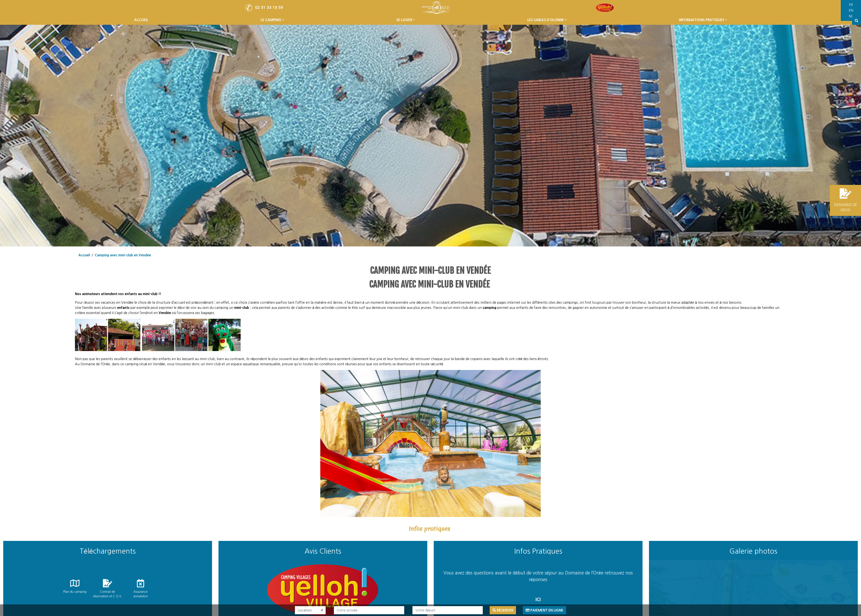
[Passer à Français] (855, 5)
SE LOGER (406, 28)
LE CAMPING (272, 28)
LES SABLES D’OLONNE (547, 28)
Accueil (84, 255)
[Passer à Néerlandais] (855, 16)
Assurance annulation (141, 594)
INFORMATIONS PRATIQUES (703, 28)
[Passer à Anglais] (855, 11)
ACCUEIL (141, 28)
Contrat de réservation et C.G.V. (108, 594)
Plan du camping (75, 592)
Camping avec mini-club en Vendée (123, 255)
